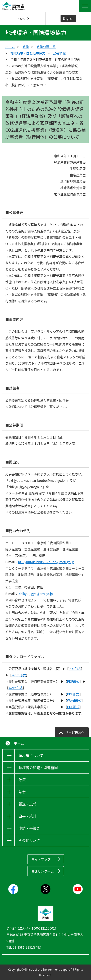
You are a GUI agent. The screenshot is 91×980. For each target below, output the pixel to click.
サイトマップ (41, 859)
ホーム (10, 47)
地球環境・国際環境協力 (28, 53)
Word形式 (19, 675)
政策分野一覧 (46, 47)
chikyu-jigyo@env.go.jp (36, 594)
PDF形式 (75, 669)
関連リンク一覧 (43, 871)
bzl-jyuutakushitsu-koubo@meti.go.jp (46, 562)
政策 (26, 47)
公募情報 (59, 53)
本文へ (21, 18)
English (68, 18)
